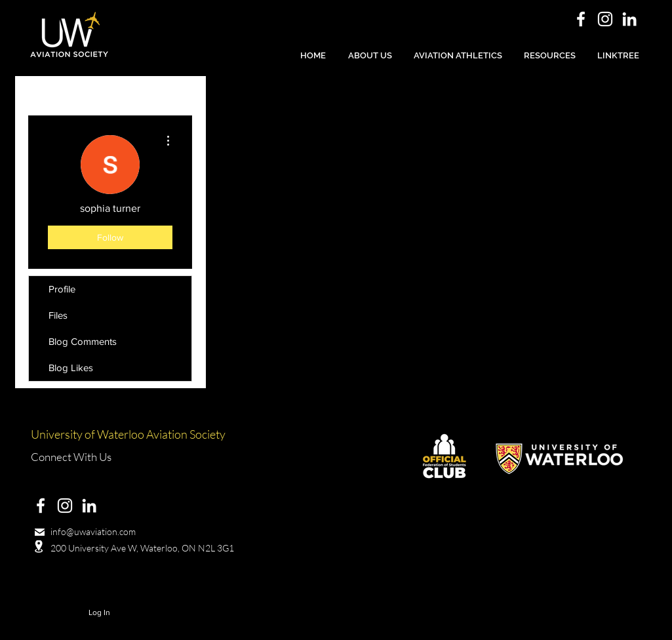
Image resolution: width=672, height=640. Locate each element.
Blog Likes (71, 368)
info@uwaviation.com (93, 531)
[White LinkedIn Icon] (629, 19)
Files (58, 315)
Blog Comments (83, 341)
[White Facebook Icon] (581, 19)
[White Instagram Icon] (605, 19)
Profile (62, 289)
